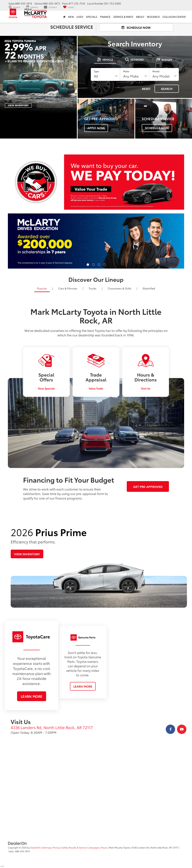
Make (126, 71)
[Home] (64, 17)
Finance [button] (105, 17)
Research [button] (153, 17)
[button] (88, 265)
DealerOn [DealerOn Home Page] (35, 847)
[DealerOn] (17, 843)
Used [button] (80, 17)
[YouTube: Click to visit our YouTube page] (182, 729)
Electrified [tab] (149, 288)
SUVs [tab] (120, 288)
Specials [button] (92, 17)
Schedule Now (136, 27)
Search (167, 89)
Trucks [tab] (93, 288)
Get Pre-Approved (148, 486)
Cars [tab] (68, 288)
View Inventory (27, 554)
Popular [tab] (42, 288)
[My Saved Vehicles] (69, 7)
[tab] (105, 60)
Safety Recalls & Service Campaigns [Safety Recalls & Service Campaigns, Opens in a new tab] (81, 847)
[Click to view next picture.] (171, 241)
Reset (146, 89)
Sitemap (47, 847)
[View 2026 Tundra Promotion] (38, 74)
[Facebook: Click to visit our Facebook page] (170, 729)
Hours (104, 847)
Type (96, 71)
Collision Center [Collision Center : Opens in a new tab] (174, 17)
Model (156, 71)
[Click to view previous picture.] (21, 241)
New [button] (71, 17)
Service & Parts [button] (123, 17)
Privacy (56, 847)
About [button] (140, 17)
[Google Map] (96, 789)
